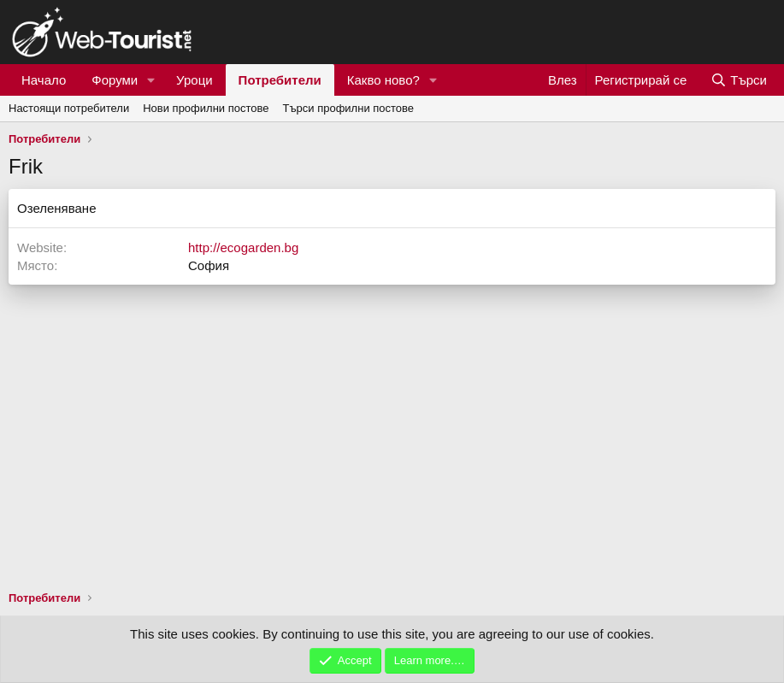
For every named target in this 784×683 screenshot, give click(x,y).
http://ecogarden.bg (243, 247)
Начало (44, 80)
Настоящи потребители (69, 108)
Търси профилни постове (348, 108)
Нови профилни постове (206, 108)
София (209, 265)
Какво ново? (383, 80)
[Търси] (739, 80)
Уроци (195, 80)
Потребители (280, 80)
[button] (151, 80)
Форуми (115, 80)
